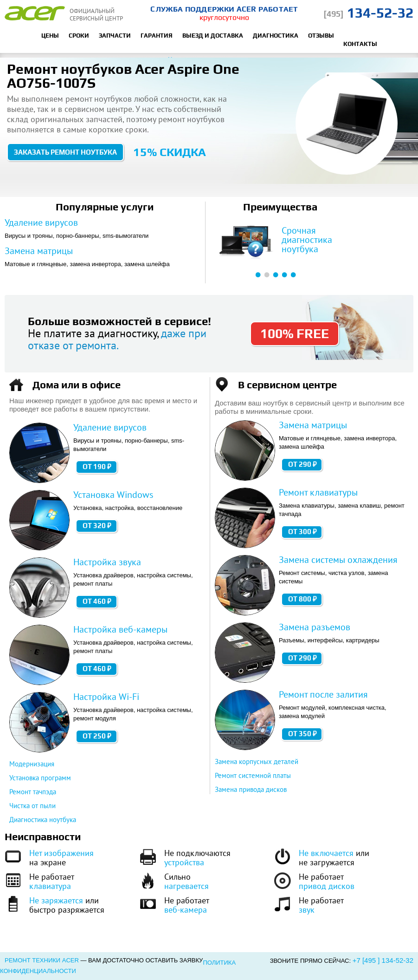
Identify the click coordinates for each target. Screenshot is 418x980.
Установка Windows (113, 495)
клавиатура (50, 886)
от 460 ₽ (97, 601)
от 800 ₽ (302, 599)
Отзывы (321, 36)
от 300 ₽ (302, 532)
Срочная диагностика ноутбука (307, 240)
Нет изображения (61, 853)
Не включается (326, 853)
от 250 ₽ (97, 736)
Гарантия (157, 36)
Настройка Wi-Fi (106, 697)
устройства (184, 862)
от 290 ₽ (302, 464)
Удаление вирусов (41, 222)
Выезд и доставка (213, 36)
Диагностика (276, 36)
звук (307, 910)
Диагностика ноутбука (43, 820)
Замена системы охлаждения (338, 560)
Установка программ (40, 778)
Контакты (360, 44)
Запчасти (115, 36)
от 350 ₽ (302, 734)
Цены (50, 36)
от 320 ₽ (97, 526)
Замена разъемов (315, 627)
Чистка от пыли (32, 806)
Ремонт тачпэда (33, 792)
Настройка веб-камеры (120, 629)
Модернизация (32, 764)
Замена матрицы (39, 251)
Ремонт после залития (323, 694)
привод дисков (327, 886)
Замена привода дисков (251, 789)
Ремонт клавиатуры (318, 492)
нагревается (186, 886)
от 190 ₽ (97, 467)
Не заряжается (56, 900)
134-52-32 (368, 13)
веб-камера (186, 910)
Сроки (79, 36)
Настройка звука (107, 562)
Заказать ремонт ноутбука (65, 152)
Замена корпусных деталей (257, 761)
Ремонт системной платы (253, 775)
